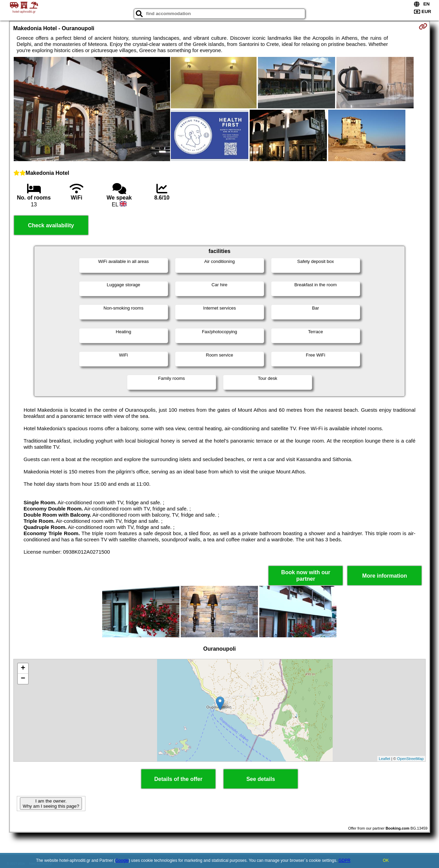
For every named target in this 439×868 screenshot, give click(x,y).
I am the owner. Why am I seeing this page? (51, 804)
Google (122, 860)
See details (261, 779)
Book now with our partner (306, 576)
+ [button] (23, 668)
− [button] (23, 679)
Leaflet (385, 759)
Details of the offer (178, 779)
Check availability (51, 225)
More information (385, 576)
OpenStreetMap (411, 759)
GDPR (345, 860)
